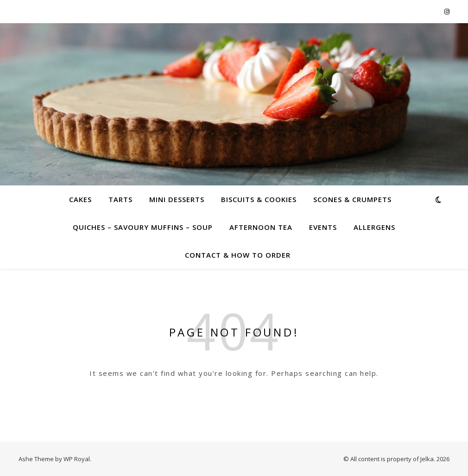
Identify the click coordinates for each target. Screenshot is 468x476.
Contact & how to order (238, 255)
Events (323, 227)
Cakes (80, 199)
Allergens (374, 227)
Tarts (120, 199)
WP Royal (77, 459)
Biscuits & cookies (259, 199)
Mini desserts (177, 199)
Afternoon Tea (261, 227)
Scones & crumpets (352, 199)
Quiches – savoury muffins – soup (143, 227)
